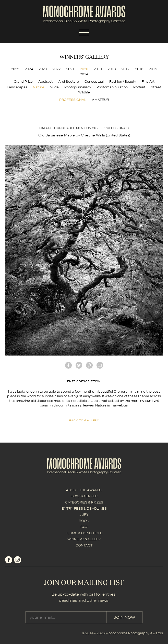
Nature (39, 87)
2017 (125, 69)
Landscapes (17, 87)
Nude (54, 87)
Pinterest (89, 365)
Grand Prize (23, 82)
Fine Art (148, 82)
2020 (84, 69)
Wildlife (84, 92)
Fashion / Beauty (123, 82)
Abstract (45, 82)
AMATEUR (100, 100)
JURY (84, 515)
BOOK (84, 521)
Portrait (139, 87)
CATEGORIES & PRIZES (84, 502)
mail (100, 365)
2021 (70, 69)
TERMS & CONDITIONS (84, 533)
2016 (139, 69)
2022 (56, 69)
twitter (79, 365)
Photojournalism (78, 87)
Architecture (69, 82)
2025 (15, 69)
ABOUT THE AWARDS (84, 490)
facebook (68, 365)
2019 (98, 69)
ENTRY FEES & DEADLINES (84, 508)
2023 (43, 69)
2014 (84, 74)
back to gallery (84, 420)
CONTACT (84, 545)
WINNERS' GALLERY (84, 539)
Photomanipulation (112, 87)
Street (156, 87)
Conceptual (94, 82)
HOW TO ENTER (84, 496)
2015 (153, 69)
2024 (29, 69)
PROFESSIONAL (73, 100)
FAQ (84, 527)
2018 (112, 69)
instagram (18, 560)
